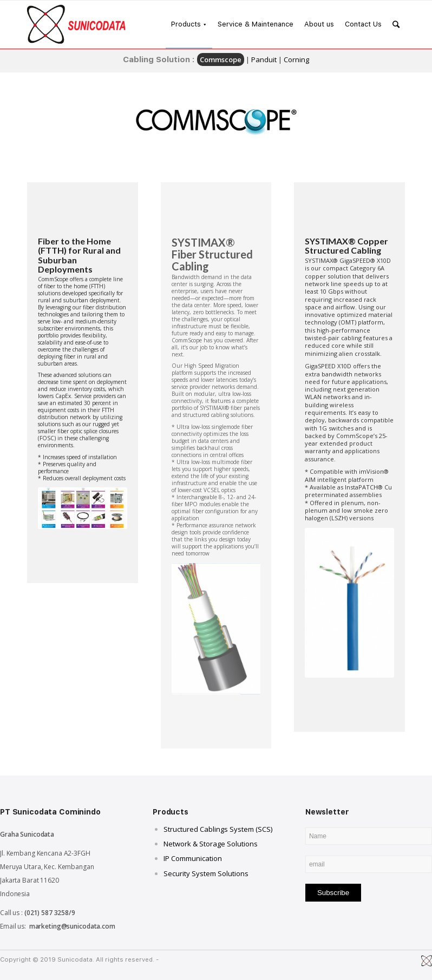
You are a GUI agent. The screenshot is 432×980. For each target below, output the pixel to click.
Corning (296, 59)
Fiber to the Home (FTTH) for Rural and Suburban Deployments (79, 255)
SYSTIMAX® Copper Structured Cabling (346, 246)
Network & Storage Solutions (211, 844)
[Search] (396, 24)
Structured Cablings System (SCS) (218, 829)
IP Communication (193, 858)
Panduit (264, 59)
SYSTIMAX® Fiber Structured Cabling (212, 254)
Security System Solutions (206, 873)
